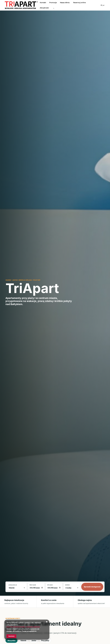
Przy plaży (45, 641)
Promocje (58, 4)
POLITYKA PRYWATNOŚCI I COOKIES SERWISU (23, 627)
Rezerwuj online (85, 4)
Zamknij (11, 636)
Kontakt (48, 4)
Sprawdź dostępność (92, 587)
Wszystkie (11, 641)
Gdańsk (23, 641)
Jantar (34, 641)
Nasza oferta (70, 4)
